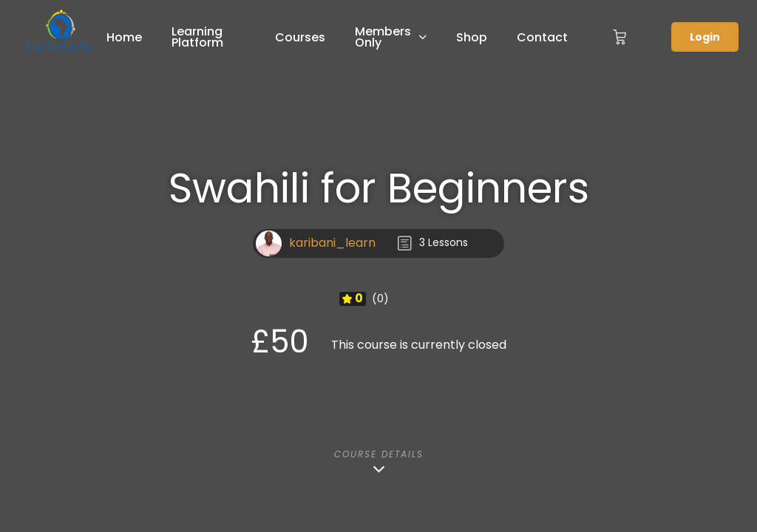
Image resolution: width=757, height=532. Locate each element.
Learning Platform (197, 37)
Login (705, 37)
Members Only (383, 37)
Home (124, 37)
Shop (472, 37)
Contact (542, 37)
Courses (300, 37)
